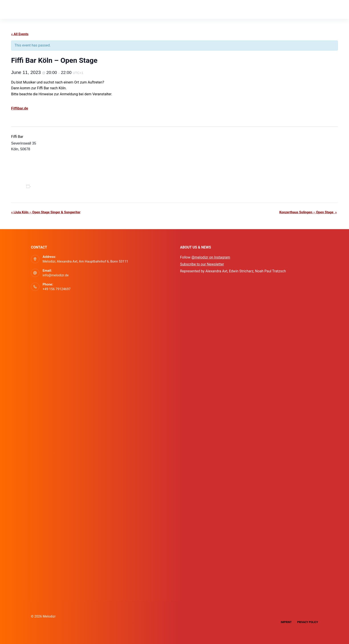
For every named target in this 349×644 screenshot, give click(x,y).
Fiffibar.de (20, 108)
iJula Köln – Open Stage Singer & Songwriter (46, 212)
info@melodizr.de (56, 275)
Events (63, 9)
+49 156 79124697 (57, 289)
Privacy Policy (308, 622)
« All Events (20, 34)
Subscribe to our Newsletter (202, 264)
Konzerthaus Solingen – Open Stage (308, 212)
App (43, 9)
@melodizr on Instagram (211, 257)
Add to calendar (45, 187)
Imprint (286, 622)
